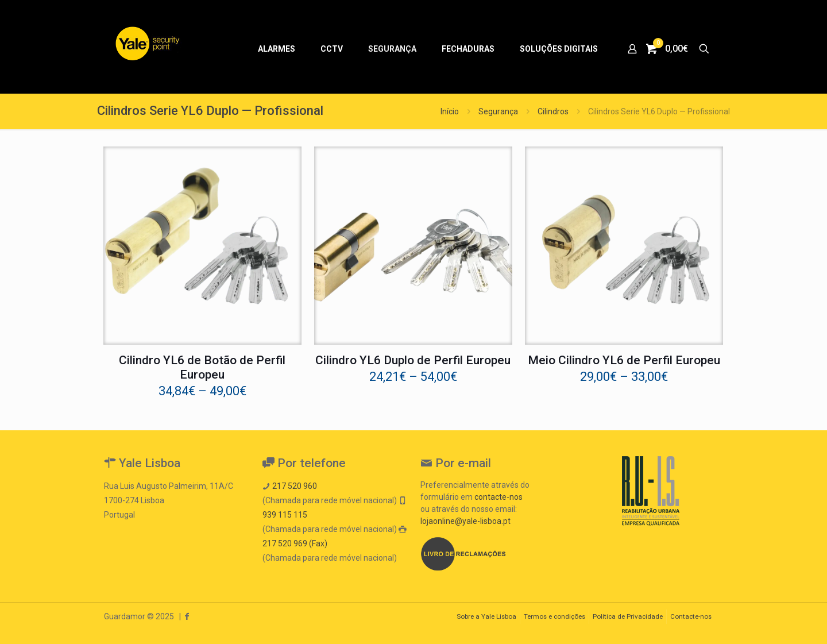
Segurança (498, 111)
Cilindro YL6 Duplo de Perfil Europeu (413, 360)
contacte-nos (498, 497)
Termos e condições (554, 616)
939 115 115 (285, 515)
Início (450, 111)
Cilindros (553, 111)
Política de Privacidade (628, 616)
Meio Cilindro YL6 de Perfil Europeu (624, 360)
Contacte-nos (691, 616)
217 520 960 (295, 486)
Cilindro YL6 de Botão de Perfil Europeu (202, 367)
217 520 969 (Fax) (295, 543)
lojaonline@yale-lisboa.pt (465, 521)
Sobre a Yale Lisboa (486, 616)
